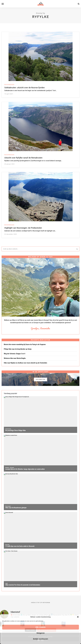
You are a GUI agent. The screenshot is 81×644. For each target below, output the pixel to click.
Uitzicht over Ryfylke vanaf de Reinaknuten (23, 158)
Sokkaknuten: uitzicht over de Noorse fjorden (24, 88)
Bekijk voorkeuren (41, 639)
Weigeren (41, 633)
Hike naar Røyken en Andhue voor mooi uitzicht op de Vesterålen (25, 363)
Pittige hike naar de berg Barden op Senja (18, 349)
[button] (78, 617)
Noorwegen (9, 85)
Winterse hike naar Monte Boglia (15, 358)
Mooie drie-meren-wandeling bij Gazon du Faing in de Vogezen (25, 344)
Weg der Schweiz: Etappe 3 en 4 (15, 354)
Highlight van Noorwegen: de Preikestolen (23, 228)
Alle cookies (40, 627)
